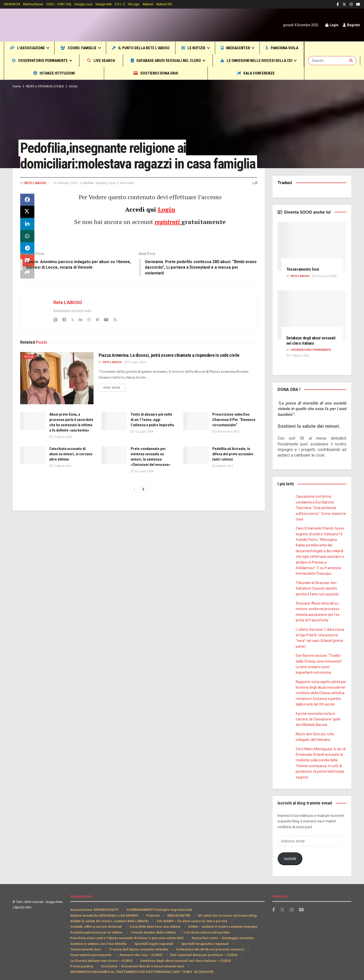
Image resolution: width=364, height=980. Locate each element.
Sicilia (75, 86)
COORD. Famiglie (90, 48)
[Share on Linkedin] (27, 240)
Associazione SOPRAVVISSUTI (94, 904)
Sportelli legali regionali (152, 938)
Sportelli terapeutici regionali (201, 938)
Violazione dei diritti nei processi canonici (171, 944)
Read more (115, 409)
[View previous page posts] (134, 516)
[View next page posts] (143, 516)
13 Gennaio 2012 (69, 198)
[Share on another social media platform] (27, 288)
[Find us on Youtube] (301, 904)
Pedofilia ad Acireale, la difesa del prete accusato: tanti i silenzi (233, 475)
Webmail (166, 4)
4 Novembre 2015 (225, 453)
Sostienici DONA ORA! (205, 73)
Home (17, 86)
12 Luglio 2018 (142, 453)
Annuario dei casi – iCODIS (92, 949)
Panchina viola (32, 60)
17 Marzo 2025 (297, 356)
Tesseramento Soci (304, 269)
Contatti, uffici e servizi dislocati (95, 921)
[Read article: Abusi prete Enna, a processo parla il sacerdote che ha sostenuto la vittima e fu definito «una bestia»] (33, 437)
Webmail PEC (185, 4)
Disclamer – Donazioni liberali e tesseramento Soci (110, 961)
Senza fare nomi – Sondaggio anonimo (218, 932)
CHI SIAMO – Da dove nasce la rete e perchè (191, 915)
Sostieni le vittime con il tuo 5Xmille (98, 938)
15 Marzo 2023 (60, 458)
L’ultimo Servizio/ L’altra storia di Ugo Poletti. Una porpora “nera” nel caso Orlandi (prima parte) (321, 635)
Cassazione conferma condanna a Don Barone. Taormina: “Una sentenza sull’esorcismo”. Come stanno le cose (321, 508)
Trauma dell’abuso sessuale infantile (102, 944)
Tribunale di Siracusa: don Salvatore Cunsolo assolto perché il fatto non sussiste (317, 588)
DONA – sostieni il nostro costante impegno (220, 921)
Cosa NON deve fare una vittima (153, 921)
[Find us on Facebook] (274, 904)
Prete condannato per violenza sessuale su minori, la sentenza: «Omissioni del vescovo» (150, 481)
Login (166, 225)
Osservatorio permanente (101, 60)
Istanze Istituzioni (140, 73)
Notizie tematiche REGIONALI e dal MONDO (104, 910)
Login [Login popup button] (330, 25)
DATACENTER (14, 4)
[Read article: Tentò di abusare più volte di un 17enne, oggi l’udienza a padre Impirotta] (114, 437)
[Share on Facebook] (27, 215)
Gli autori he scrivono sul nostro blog (227, 910)
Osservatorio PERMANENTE (312, 350)
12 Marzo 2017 (60, 487)
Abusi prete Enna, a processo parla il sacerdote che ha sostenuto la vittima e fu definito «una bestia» (71, 441)
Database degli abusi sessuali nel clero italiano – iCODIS (115, 955)
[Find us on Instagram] (292, 904)
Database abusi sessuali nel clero (246, 60)
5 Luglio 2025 (136, 384)
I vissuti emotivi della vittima (151, 927)
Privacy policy (177, 955)
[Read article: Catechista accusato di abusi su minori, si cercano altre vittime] (33, 476)
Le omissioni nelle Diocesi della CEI (54, 73)
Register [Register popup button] (351, 25)
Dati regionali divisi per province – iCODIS (153, 949)
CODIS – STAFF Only (67, 4)
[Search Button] (351, 61)
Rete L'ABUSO (36, 198)
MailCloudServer (38, 4)
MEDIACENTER (272, 48)
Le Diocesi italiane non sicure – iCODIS (224, 949)
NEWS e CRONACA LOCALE (46, 86)
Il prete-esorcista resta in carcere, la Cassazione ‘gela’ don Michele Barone (318, 713)
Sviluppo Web (117, 4)
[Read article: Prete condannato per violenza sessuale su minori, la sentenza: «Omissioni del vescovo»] (114, 476)
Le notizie (224, 48)
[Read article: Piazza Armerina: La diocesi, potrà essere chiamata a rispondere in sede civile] (57, 394)
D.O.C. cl (136, 4)
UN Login (151, 4)
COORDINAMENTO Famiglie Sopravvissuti (159, 904)
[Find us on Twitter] (282, 904)
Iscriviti (290, 853)
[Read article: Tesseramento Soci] (312, 246)
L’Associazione (31, 48)
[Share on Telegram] (27, 264)
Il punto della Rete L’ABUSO (162, 48)
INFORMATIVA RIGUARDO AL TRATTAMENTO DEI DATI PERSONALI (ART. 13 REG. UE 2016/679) (145, 966)
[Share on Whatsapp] (27, 252)
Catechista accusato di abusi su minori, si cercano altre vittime (70, 475)
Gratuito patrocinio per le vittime (96, 927)
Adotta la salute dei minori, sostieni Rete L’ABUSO (110, 915)
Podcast (152, 910)
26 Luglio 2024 (142, 498)
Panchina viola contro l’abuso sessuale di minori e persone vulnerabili (125, 932)
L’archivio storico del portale (203, 927)
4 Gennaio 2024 (326, 276)
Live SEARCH (171, 60)
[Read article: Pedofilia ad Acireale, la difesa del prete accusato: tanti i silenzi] (196, 476)
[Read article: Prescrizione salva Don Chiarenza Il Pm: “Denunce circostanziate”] (196, 437)
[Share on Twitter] (27, 228)
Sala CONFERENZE (270, 73)
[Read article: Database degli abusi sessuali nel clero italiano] (312, 315)
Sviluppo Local (95, 4)
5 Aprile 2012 (222, 487)
